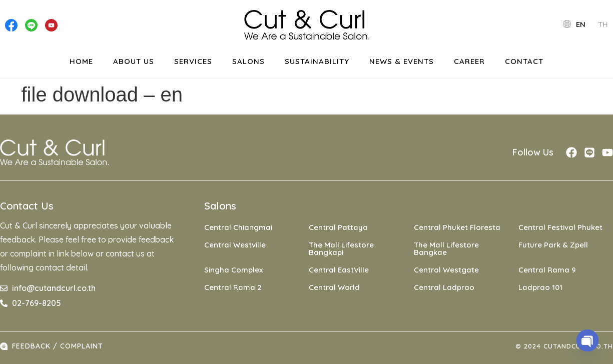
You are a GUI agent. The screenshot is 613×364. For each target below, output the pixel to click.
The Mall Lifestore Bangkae (446, 248)
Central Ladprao (444, 287)
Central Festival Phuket (560, 227)
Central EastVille (339, 270)
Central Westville (235, 245)
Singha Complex (233, 270)
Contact (524, 61)
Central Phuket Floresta (457, 227)
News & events (402, 61)
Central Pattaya (338, 227)
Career (469, 61)
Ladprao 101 (540, 287)
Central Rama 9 (547, 270)
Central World (334, 287)
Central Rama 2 (233, 287)
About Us (134, 61)
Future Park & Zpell (553, 245)
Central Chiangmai (238, 227)
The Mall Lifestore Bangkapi (341, 248)
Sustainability (317, 61)
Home (81, 61)
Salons (248, 61)
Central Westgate (446, 270)
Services (193, 61)
